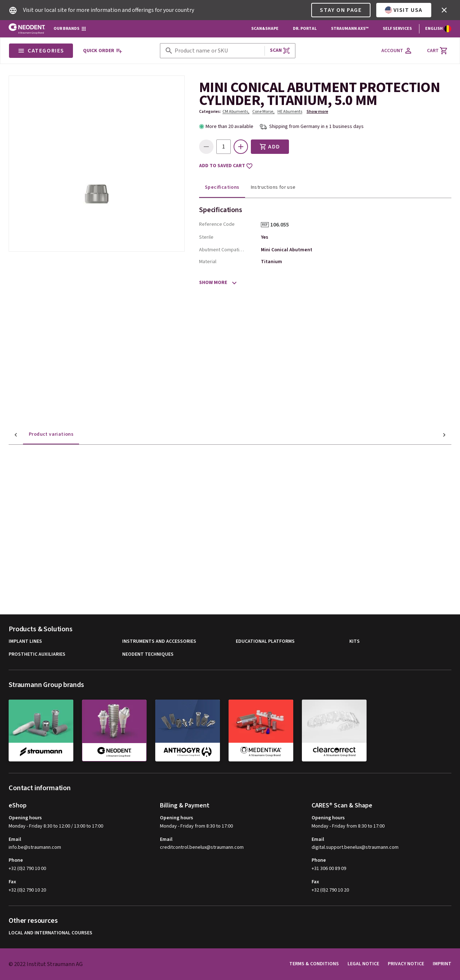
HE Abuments (290, 112)
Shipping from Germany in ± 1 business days (316, 127)
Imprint (442, 964)
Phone (16, 860)
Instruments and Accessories (159, 642)
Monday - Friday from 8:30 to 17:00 (196, 826)
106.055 (282, 225)
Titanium (272, 262)
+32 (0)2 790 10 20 (27, 890)
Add (270, 147)
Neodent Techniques (148, 654)
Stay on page (341, 10)
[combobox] (218, 51)
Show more (317, 112)
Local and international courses (50, 933)
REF (265, 225)
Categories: (210, 112)
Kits (355, 642)
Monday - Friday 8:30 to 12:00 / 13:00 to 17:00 (56, 826)
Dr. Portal (305, 29)
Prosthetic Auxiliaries (37, 654)
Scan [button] (280, 51)
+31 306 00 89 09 (329, 869)
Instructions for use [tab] (273, 187)
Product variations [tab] (37, 434)
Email (15, 839)
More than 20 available (229, 127)
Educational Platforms (265, 642)
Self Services (397, 29)
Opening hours (25, 818)
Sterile (206, 237)
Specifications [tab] (222, 187)
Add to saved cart (226, 166)
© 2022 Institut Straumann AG (46, 964)
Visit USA (404, 10)
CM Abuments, (236, 112)
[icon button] (444, 10)
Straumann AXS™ (350, 29)
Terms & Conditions (314, 964)
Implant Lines (25, 642)
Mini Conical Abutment (287, 250)
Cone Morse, (263, 112)
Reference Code (217, 224)
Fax (12, 882)
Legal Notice (363, 964)
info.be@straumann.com (35, 848)
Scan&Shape (265, 29)
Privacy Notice (406, 964)
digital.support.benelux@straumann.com (355, 848)
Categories (41, 51)
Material (208, 262)
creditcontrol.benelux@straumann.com (202, 848)
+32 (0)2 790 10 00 (27, 869)
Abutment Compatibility (223, 250)
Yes (264, 237)
